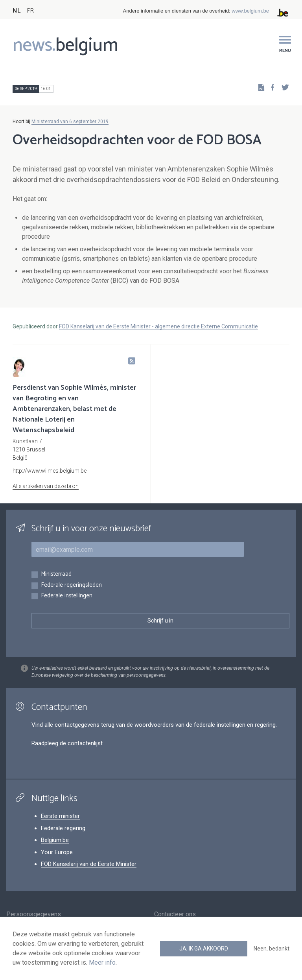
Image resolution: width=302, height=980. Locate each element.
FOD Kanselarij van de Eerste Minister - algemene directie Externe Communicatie (158, 326)
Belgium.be (55, 840)
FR (30, 11)
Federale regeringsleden (71, 585)
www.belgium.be (250, 11)
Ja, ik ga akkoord (204, 949)
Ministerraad (56, 574)
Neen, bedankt (272, 949)
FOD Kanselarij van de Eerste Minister (89, 864)
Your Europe (57, 852)
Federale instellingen (67, 596)
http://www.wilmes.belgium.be (50, 471)
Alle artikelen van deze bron (46, 486)
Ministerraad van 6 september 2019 (70, 122)
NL (17, 11)
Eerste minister (60, 816)
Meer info (102, 962)
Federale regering (63, 828)
